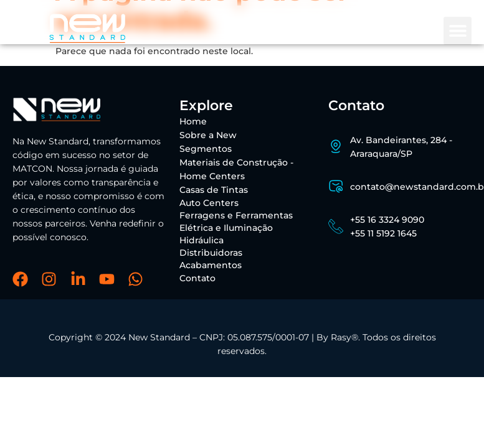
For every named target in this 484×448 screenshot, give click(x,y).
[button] (458, 31)
